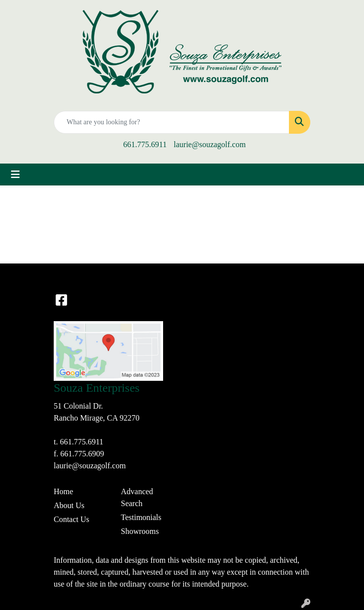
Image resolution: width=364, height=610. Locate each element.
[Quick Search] (172, 122)
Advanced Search (137, 497)
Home (63, 491)
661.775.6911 (145, 144)
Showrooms (140, 531)
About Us (69, 505)
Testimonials (141, 517)
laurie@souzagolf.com (210, 144)
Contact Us (72, 519)
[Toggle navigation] (15, 174)
